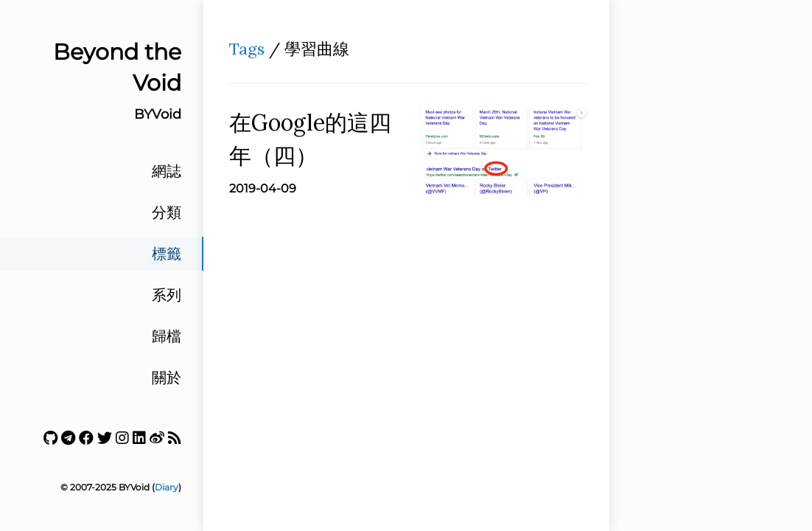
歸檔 (167, 336)
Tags (247, 49)
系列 (167, 295)
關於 (167, 378)
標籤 (167, 254)
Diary (167, 487)
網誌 (167, 171)
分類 (167, 212)
